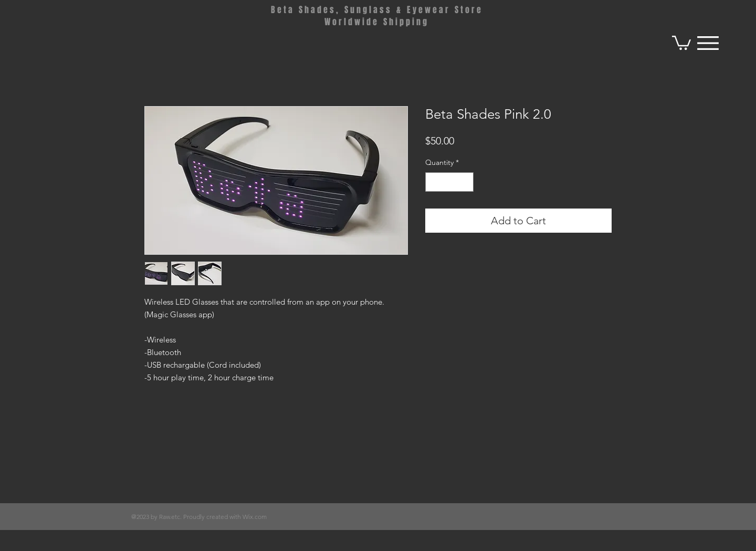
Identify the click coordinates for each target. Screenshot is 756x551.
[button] (681, 42)
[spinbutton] (449, 182)
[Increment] (465, 182)
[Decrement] (433, 182)
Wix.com (255, 517)
